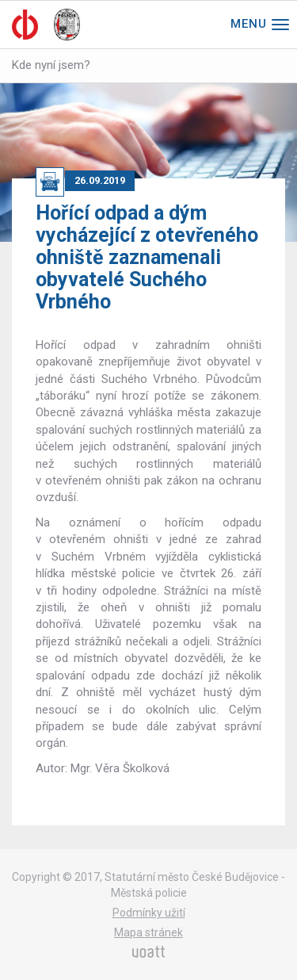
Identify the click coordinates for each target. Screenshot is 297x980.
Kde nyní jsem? (51, 65)
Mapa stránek (148, 932)
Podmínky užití (149, 913)
